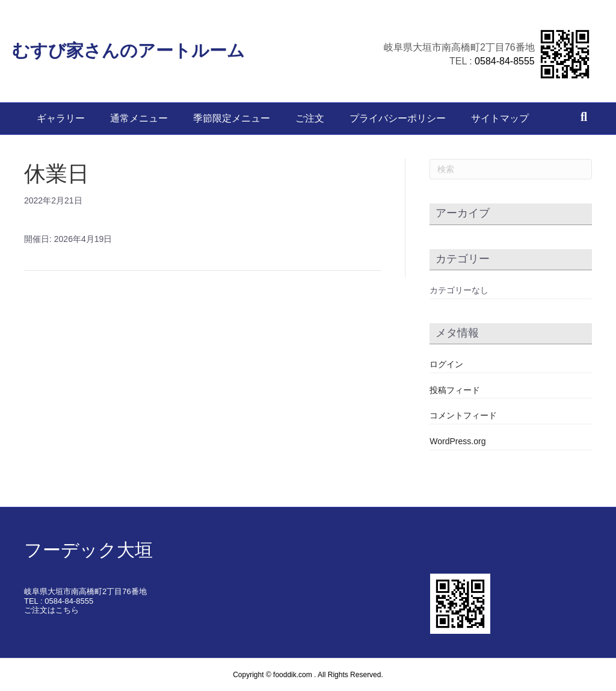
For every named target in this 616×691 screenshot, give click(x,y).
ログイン (446, 364)
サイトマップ (500, 118)
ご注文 (310, 118)
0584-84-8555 (493, 60)
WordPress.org (457, 441)
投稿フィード (455, 390)
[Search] (584, 117)
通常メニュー (139, 118)
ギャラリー (61, 118)
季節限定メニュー (232, 118)
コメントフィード (463, 415)
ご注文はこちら (51, 610)
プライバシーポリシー (398, 118)
